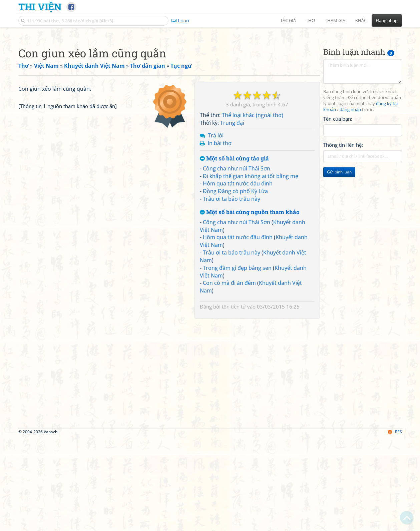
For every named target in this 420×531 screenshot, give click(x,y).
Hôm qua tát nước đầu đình (238, 277)
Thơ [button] (310, 20)
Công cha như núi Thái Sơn (237, 262)
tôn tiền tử (234, 400)
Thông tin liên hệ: (343, 238)
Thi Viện (40, 7)
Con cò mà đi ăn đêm (229, 376)
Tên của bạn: (338, 212)
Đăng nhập (387, 20)
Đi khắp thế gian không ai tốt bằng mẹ (251, 270)
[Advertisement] (210, 78)
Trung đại (232, 216)
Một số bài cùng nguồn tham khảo (250, 306)
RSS (395, 525)
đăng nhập (350, 203)
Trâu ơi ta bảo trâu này (232, 292)
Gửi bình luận (339, 265)
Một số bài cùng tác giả (234, 252)
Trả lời (216, 229)
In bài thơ (220, 236)
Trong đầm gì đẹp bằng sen (237, 361)
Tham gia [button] (335, 20)
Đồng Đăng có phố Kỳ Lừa (235, 285)
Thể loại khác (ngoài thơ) (253, 208)
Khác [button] (361, 20)
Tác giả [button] (288, 20)
